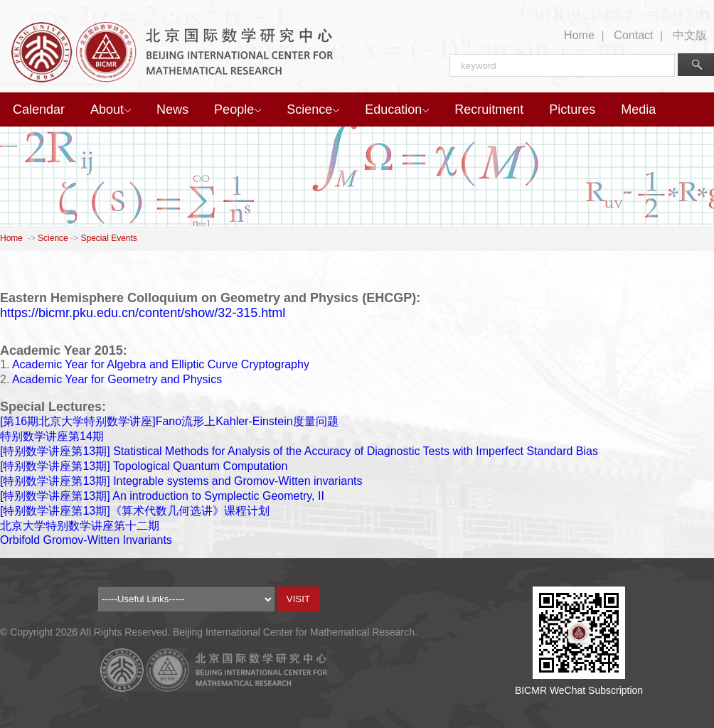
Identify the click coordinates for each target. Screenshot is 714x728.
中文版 (690, 35)
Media (638, 109)
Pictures (572, 109)
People (238, 109)
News (172, 109)
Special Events (108, 238)
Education (397, 109)
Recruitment (489, 109)
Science (313, 109)
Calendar (39, 109)
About (111, 109)
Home (579, 35)
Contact (633, 35)
